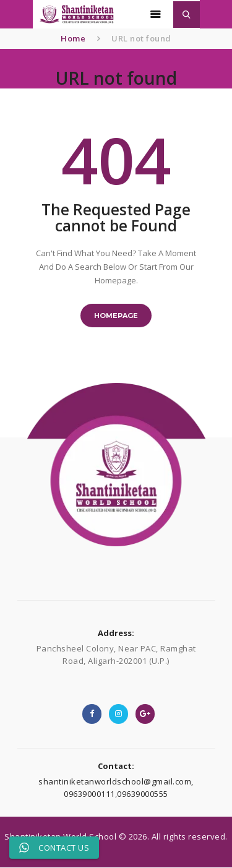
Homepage (116, 316)
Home (73, 38)
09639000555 (143, 794)
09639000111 (89, 794)
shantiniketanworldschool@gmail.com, (116, 781)
